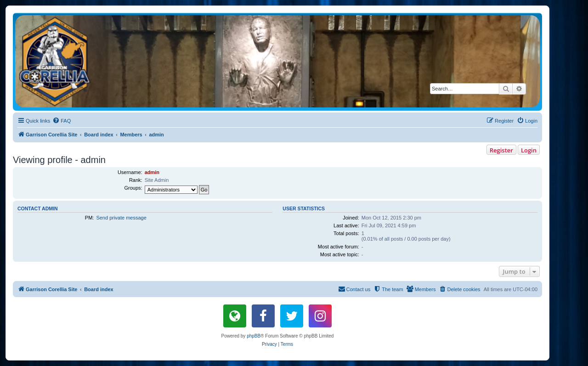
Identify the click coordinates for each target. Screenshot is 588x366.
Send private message (121, 218)
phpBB (254, 336)
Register (501, 150)
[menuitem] (62, 121)
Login (529, 150)
